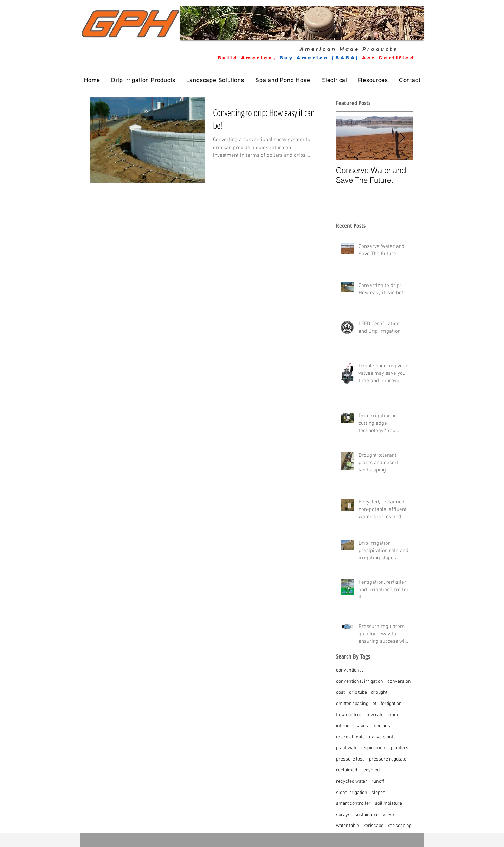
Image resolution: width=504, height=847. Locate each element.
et (374, 704)
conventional (350, 670)
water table (348, 826)
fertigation (391, 704)
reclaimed (347, 770)
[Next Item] (402, 138)
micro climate (350, 737)
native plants (382, 737)
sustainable (367, 815)
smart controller (353, 804)
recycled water (352, 781)
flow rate (374, 715)
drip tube (358, 692)
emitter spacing (352, 704)
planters (400, 748)
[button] (302, 23)
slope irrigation (352, 793)
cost (340, 692)
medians (381, 726)
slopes (378, 793)
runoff (378, 781)
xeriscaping (400, 826)
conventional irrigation (360, 682)
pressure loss (350, 759)
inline (393, 715)
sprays (343, 815)
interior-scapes (352, 726)
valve (388, 815)
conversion (399, 682)
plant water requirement (361, 748)
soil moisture (389, 804)
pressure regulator (389, 759)
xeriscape (373, 826)
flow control (348, 715)
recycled (370, 770)
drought (379, 692)
